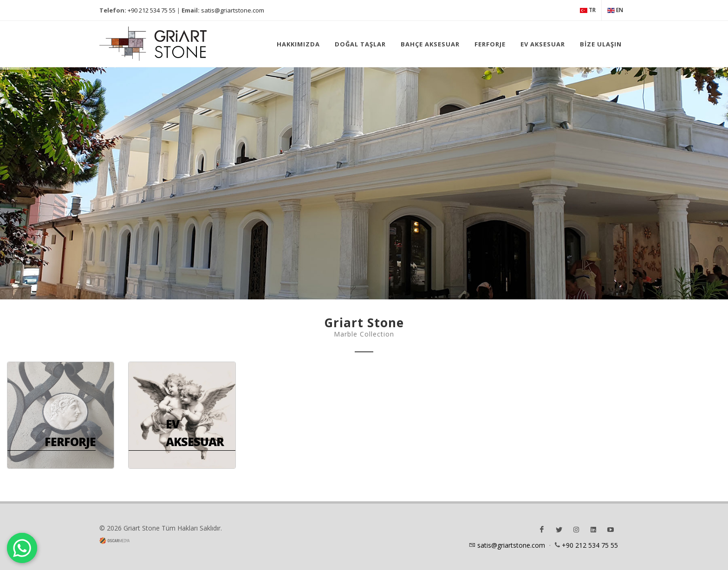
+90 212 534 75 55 (152, 10)
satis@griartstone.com (233, 10)
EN (615, 10)
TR (588, 10)
